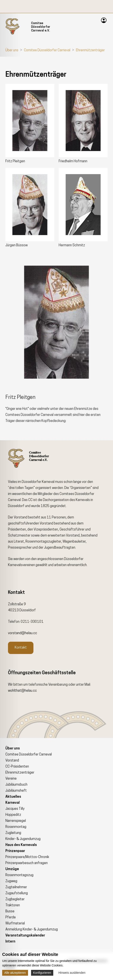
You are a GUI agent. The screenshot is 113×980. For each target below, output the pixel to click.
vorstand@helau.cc (23, 633)
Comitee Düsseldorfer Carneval (47, 50)
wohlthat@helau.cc (22, 691)
